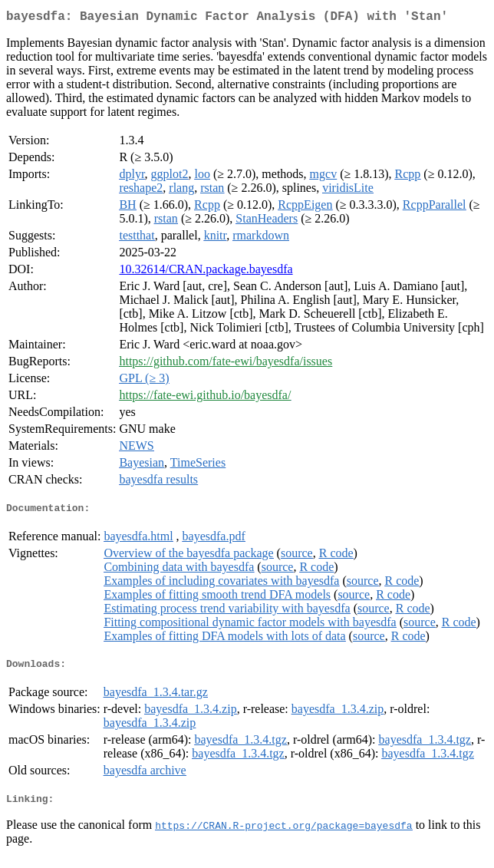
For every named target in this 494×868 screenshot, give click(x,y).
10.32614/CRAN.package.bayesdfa (206, 272)
